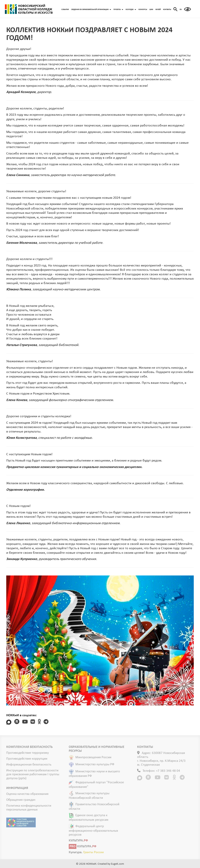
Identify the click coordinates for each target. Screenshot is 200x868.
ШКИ (151, 9)
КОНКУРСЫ (143, 9)
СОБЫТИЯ (65, 9)
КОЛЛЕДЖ (131, 9)
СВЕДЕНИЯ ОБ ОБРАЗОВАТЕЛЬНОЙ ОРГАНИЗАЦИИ (91, 9)
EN (181, 9)
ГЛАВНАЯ (29, 9)
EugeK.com (117, 864)
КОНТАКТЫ (167, 9)
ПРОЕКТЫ (118, 9)
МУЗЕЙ (158, 9)
